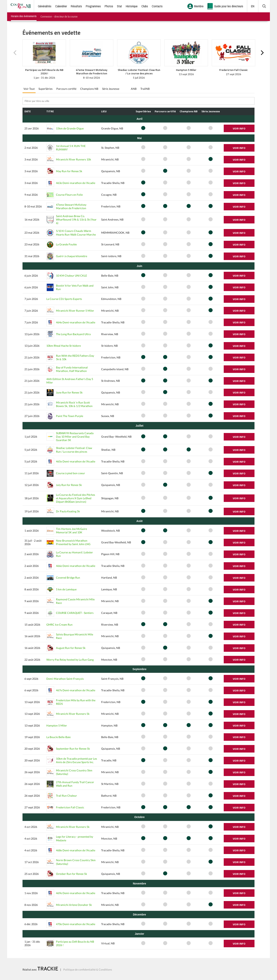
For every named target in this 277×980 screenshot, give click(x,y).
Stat (119, 6)
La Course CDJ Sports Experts (64, 299)
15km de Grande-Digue (70, 128)
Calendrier (61, 6)
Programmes (93, 6)
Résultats (76, 6)
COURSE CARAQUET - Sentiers (75, 613)
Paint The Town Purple (70, 416)
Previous (15, 53)
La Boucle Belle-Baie (58, 737)
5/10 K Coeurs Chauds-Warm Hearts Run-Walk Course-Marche (76, 233)
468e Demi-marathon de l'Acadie (76, 850)
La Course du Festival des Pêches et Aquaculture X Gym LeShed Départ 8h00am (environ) (76, 498)
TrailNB (145, 89)
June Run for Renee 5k (69, 392)
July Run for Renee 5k (69, 485)
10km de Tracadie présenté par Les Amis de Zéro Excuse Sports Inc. (76, 760)
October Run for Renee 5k (71, 874)
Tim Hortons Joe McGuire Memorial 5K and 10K (71, 531)
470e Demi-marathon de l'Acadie (76, 924)
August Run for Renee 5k (71, 648)
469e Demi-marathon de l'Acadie (76, 893)
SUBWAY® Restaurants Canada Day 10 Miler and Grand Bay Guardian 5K (75, 437)
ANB (134, 89)
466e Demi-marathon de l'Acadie (76, 566)
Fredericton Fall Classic (70, 807)
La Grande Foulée (66, 244)
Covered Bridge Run (68, 578)
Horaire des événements (24, 16)
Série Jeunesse (111, 89)
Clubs (145, 6)
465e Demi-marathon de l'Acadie (76, 461)
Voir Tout (29, 89)
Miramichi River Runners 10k (73, 159)
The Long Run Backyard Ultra (73, 334)
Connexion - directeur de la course (59, 17)
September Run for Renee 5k (73, 749)
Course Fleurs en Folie (69, 195)
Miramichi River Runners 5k (73, 714)
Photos (109, 6)
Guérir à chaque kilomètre (72, 256)
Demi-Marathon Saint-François (65, 679)
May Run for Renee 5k (69, 171)
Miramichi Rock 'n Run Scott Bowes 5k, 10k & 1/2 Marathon (74, 404)
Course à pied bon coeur (71, 473)
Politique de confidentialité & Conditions (88, 970)
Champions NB (89, 89)
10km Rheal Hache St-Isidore (64, 346)
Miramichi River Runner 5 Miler (75, 311)
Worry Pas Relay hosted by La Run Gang (70, 660)
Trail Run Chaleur (66, 796)
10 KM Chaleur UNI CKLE (71, 276)
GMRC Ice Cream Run (59, 625)
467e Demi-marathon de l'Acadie (76, 690)
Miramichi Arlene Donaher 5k (74, 905)
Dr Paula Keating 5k (68, 511)
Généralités (45, 6)
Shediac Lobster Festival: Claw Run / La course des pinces (74, 450)
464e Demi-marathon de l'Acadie (76, 322)
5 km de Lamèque (66, 589)
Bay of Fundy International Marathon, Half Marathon (72, 369)
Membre (199, 6)
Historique (132, 6)
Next (262, 53)
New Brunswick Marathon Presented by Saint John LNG (73, 542)
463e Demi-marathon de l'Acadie (76, 183)
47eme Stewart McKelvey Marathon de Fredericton (71, 206)
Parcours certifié (66, 89)
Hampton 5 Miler (57, 725)
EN (253, 6)
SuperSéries (45, 89)
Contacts (157, 6)
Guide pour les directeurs (229, 6)
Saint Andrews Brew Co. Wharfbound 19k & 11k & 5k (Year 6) (76, 219)
